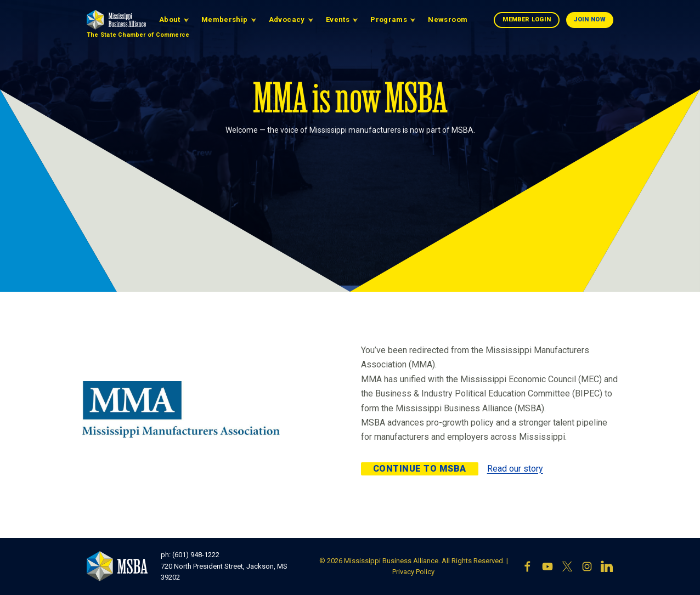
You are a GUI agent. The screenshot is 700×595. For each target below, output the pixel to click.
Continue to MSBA (420, 469)
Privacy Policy (413, 572)
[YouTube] (547, 566)
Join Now (590, 19)
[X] (567, 566)
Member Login (527, 19)
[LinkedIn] (607, 566)
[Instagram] (587, 566)
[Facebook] (528, 566)
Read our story (515, 469)
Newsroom (448, 19)
